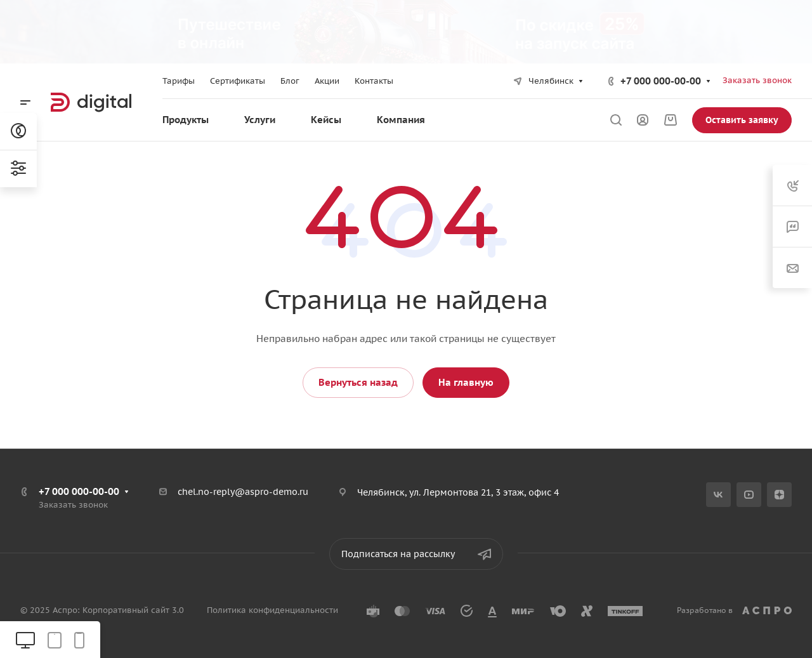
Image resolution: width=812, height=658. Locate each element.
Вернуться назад (358, 382)
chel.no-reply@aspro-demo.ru (243, 492)
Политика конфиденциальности (272, 610)
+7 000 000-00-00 (661, 81)
